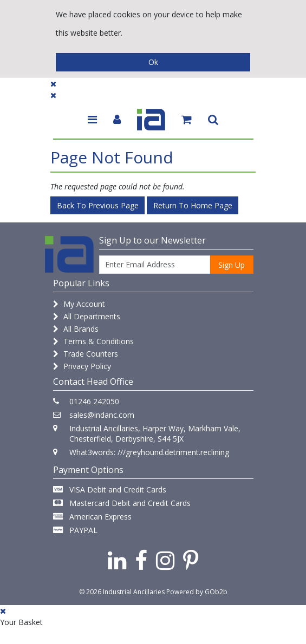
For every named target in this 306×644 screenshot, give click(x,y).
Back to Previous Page (98, 205)
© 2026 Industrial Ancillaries (122, 592)
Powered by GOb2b (197, 592)
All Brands (76, 329)
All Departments (87, 316)
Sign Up (232, 265)
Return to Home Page (193, 205)
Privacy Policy (82, 366)
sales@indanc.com (102, 415)
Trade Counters (86, 354)
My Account (79, 304)
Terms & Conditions (93, 341)
